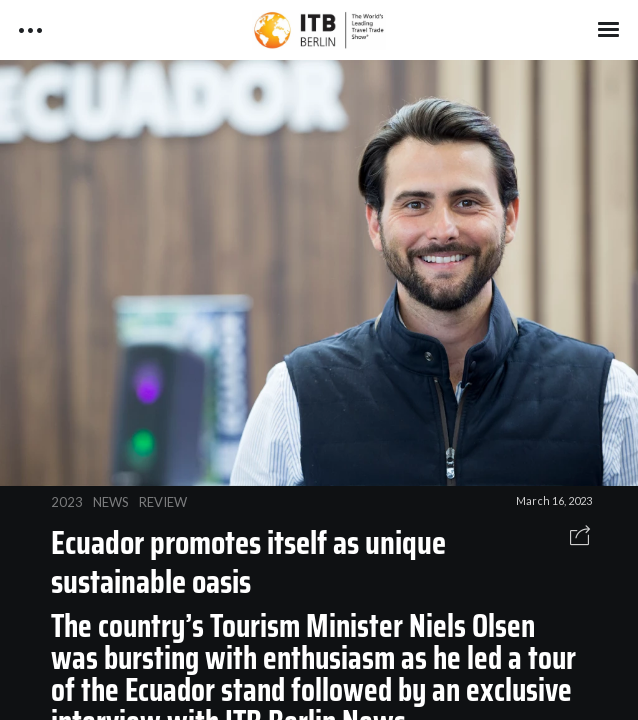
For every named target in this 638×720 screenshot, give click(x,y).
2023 (67, 502)
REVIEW (163, 502)
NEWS (111, 502)
